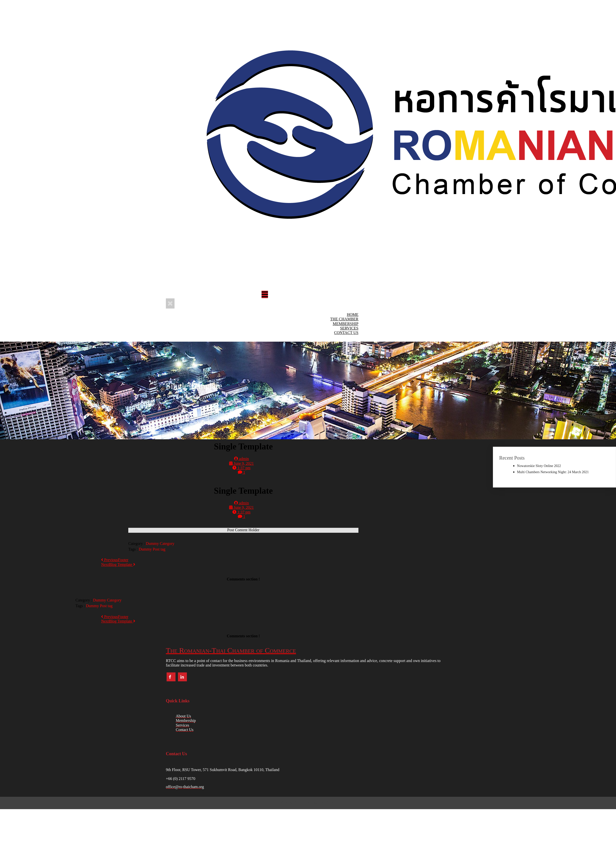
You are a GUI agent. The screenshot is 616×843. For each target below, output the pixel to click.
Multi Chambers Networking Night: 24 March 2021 (553, 472)
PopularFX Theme (321, 803)
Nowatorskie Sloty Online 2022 (539, 466)
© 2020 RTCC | (293, 803)
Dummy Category (160, 544)
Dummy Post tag (152, 549)
